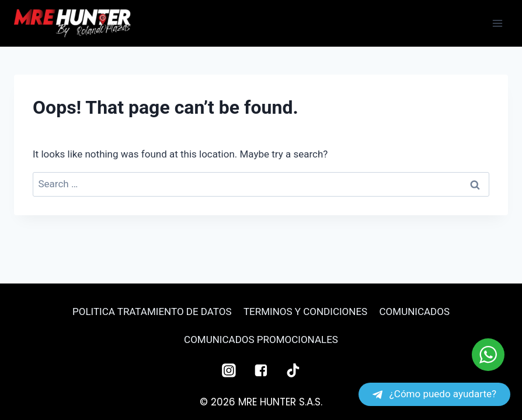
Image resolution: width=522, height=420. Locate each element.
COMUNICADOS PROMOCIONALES (261, 339)
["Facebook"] (261, 370)
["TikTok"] (293, 370)
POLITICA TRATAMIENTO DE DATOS (152, 311)
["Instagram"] (229, 370)
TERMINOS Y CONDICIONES (305, 311)
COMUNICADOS (415, 311)
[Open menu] (497, 23)
